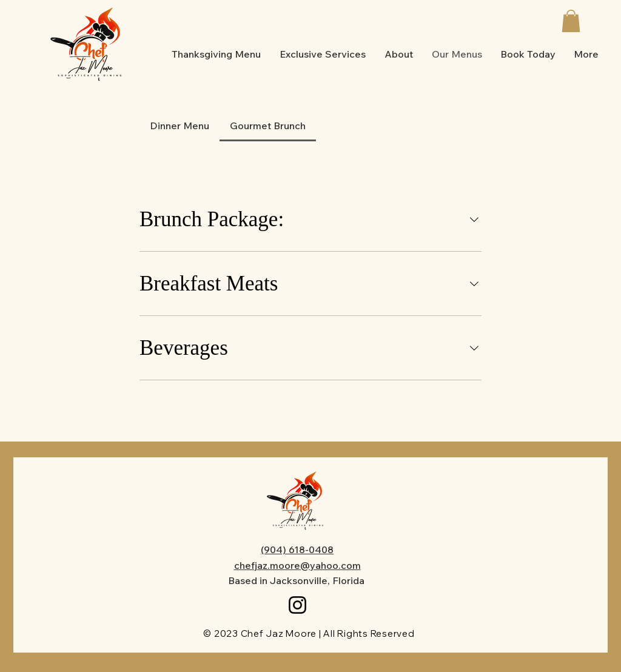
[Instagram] (297, 605)
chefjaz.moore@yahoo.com (297, 565)
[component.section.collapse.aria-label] (474, 219)
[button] (571, 21)
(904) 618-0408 (297, 549)
